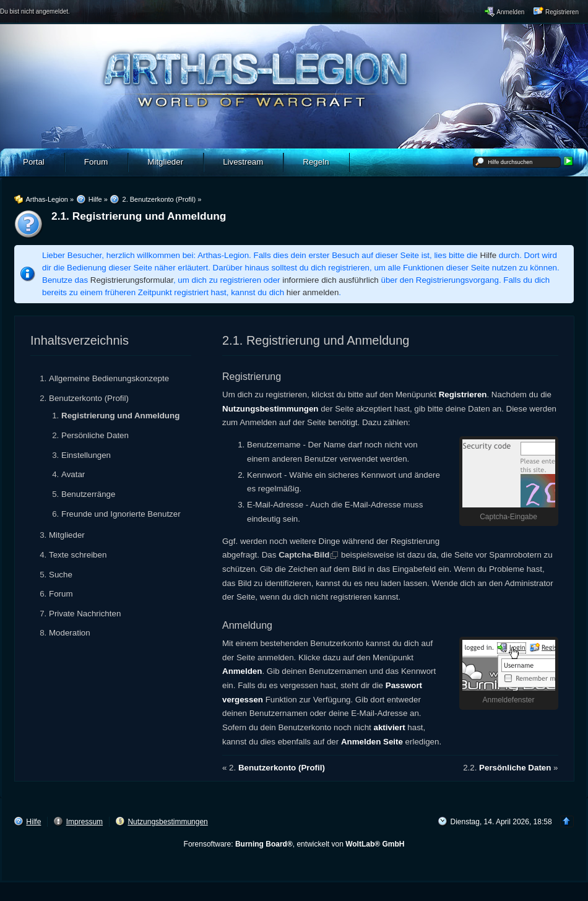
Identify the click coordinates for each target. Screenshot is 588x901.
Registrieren (463, 394)
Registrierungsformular (132, 280)
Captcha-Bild (304, 555)
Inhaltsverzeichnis (80, 340)
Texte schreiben (78, 555)
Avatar (73, 474)
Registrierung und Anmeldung (120, 416)
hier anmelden (313, 292)
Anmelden (242, 671)
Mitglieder (67, 535)
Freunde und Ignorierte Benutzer (121, 514)
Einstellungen (86, 455)
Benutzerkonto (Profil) (89, 398)
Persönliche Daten (95, 435)
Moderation (70, 633)
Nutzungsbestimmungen (270, 409)
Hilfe (489, 255)
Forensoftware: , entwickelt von (294, 844)
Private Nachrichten (85, 614)
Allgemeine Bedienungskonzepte (109, 378)
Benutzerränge (88, 494)
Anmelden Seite (372, 742)
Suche (61, 575)
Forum (61, 594)
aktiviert (390, 727)
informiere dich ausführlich (331, 280)
